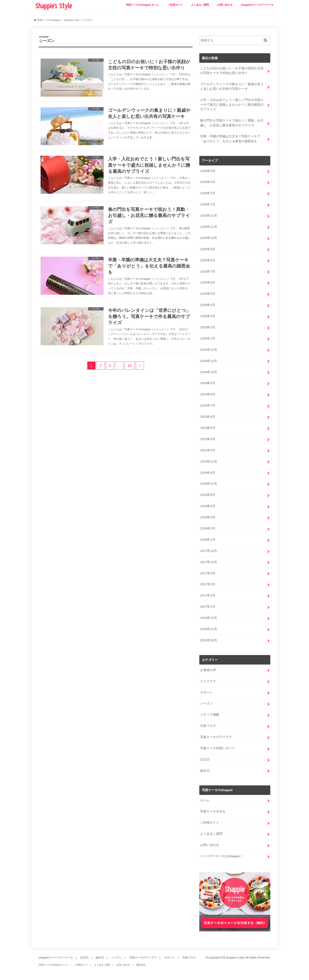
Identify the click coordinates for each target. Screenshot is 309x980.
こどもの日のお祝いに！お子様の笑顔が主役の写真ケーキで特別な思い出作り (232, 71)
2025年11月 (209, 227)
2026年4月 (208, 171)
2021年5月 (208, 450)
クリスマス (208, 681)
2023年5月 (208, 428)
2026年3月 (208, 182)
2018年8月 (208, 495)
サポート (206, 692)
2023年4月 (208, 439)
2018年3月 (208, 517)
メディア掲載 (210, 715)
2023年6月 (208, 417)
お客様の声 (208, 670)
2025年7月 (208, 272)
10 (130, 366)
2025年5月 (208, 294)
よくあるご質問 (200, 5)
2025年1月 (208, 338)
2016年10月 (209, 640)
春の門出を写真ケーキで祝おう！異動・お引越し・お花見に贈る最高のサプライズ (232, 123)
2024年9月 (208, 383)
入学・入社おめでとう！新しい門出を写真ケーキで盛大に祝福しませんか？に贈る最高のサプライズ (232, 105)
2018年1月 (208, 540)
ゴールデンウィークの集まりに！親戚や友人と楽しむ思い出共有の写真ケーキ (232, 86)
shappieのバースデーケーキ (257, 5)
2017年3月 (208, 584)
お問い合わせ (225, 5)
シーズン (206, 703)
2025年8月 (208, 260)
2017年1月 (208, 607)
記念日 (205, 759)
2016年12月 (209, 618)
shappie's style (235, 957)
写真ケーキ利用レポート (218, 748)
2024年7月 (208, 405)
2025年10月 (209, 238)
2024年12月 (209, 350)
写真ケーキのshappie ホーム (142, 5)
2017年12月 (209, 551)
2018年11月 (209, 484)
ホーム (205, 800)
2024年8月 (208, 394)
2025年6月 (208, 283)
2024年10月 (209, 372)
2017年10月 (209, 562)
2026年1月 (208, 204)
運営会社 (141, 965)
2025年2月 (208, 327)
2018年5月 (208, 506)
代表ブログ (208, 726)
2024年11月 (209, 361)
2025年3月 (208, 316)
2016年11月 (209, 629)
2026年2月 (208, 193)
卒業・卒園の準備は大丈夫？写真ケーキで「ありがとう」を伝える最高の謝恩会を (230, 139)
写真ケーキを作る (213, 811)
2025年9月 (208, 249)
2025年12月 (209, 216)
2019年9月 (208, 473)
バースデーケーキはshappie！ (221, 856)
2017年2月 (208, 595)
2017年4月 (208, 573)
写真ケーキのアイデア (216, 737)
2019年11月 (209, 461)
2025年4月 (208, 305)
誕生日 (205, 771)
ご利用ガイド (175, 5)
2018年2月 (208, 528)
